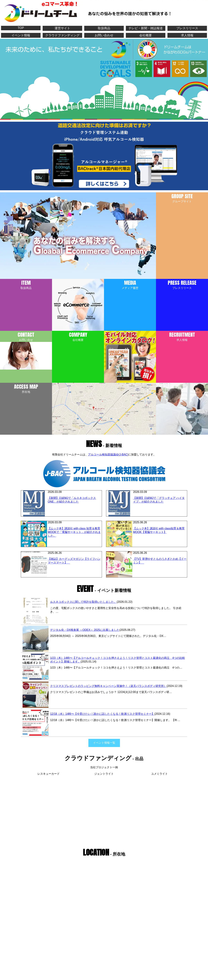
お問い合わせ (104, 35)
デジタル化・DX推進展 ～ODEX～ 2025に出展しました (85, 630)
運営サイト (62, 28)
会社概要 (146, 35)
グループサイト (182, 198)
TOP (21, 28)
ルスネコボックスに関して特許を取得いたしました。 (83, 602)
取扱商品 (104, 28)
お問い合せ (26, 350)
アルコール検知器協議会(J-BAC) (108, 455)
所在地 (26, 388)
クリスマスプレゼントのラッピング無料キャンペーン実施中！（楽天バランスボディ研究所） (108, 686)
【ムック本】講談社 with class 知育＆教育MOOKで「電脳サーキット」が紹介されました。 (74, 532)
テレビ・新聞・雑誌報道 (146, 28)
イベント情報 (21, 35)
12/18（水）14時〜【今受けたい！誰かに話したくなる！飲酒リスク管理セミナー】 (102, 714)
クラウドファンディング (62, 35)
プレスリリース (187, 28)
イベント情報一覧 (104, 743)
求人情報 (187, 35)
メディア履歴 (130, 284)
